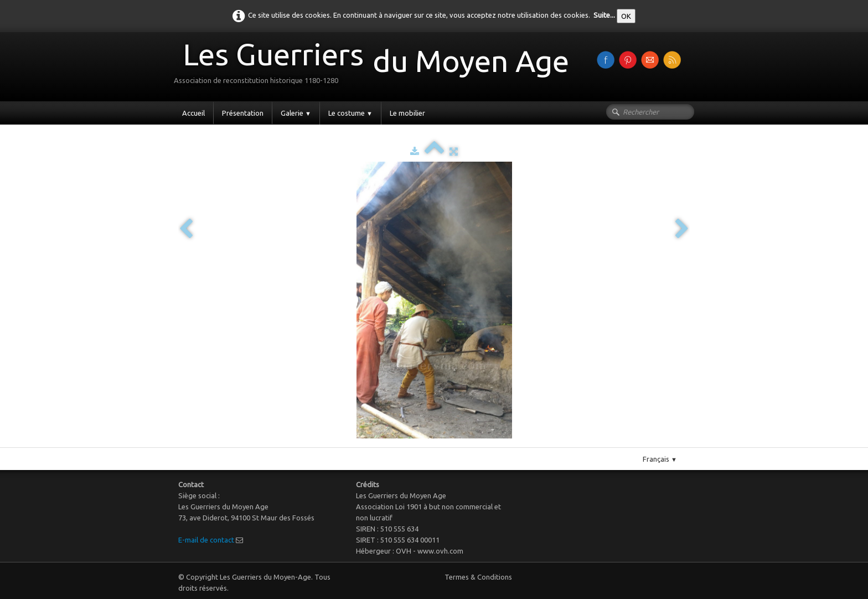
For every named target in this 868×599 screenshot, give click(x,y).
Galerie (296, 113)
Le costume (350, 113)
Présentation (243, 113)
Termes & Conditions (478, 577)
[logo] (376, 66)
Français (660, 459)
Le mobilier (407, 113)
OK (626, 16)
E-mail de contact (206, 540)
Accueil (193, 113)
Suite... (604, 15)
